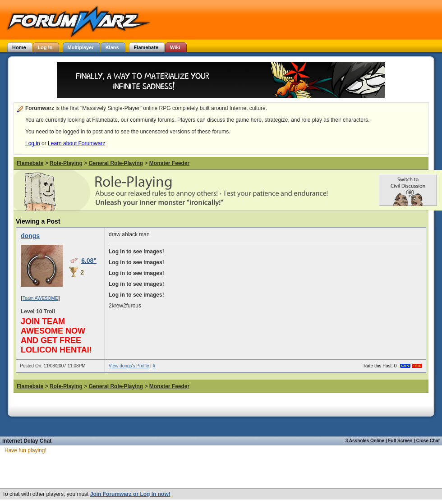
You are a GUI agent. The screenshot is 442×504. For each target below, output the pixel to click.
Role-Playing (66, 163)
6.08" (89, 261)
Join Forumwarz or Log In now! (130, 494)
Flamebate (30, 163)
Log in (33, 143)
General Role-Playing (116, 163)
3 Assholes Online (365, 441)
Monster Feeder (169, 163)
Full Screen (401, 441)
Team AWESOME (40, 298)
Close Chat (428, 441)
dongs (30, 236)
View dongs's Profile (129, 366)
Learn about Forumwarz (76, 143)
